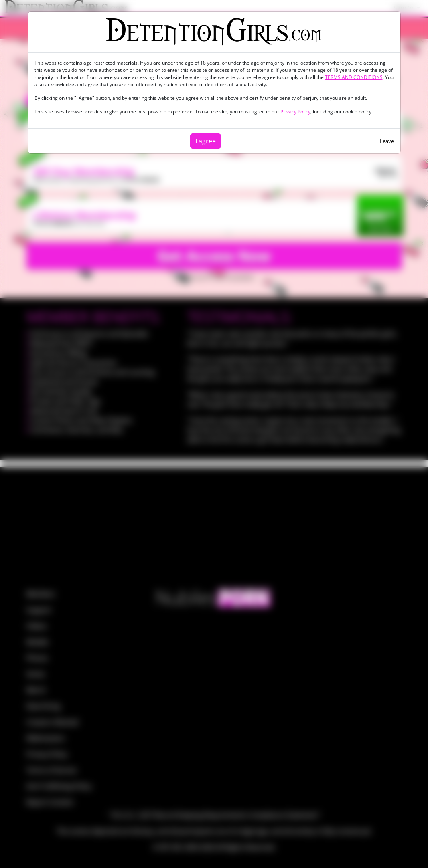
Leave (387, 141)
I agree (206, 141)
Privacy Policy (295, 112)
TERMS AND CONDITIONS (354, 77)
